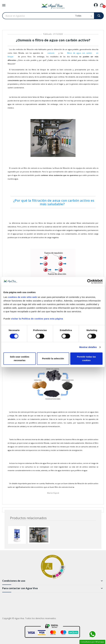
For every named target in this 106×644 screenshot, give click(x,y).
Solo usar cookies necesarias (20, 358)
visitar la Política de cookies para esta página (37, 319)
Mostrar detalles (88, 347)
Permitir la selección (53, 358)
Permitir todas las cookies (86, 358)
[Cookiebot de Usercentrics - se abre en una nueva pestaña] (89, 281)
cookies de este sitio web (22, 297)
